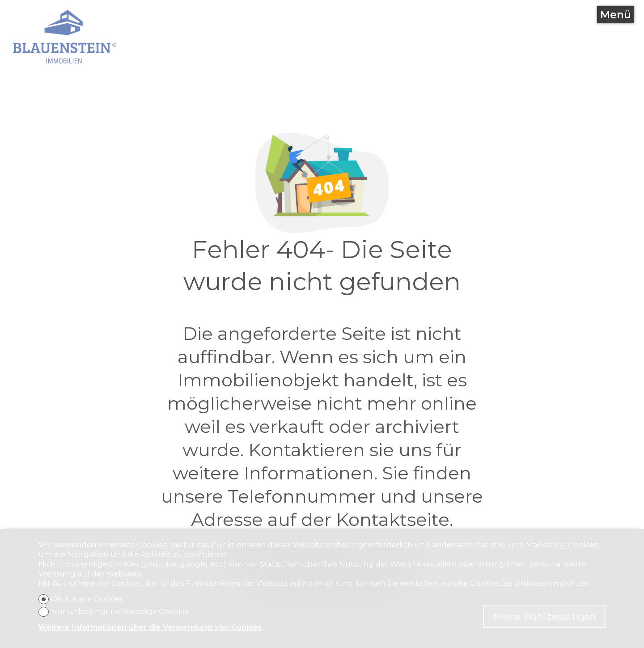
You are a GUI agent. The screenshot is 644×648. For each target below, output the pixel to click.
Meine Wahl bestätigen (544, 617)
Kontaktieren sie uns (340, 450)
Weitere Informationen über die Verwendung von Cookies (150, 627)
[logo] (65, 37)
